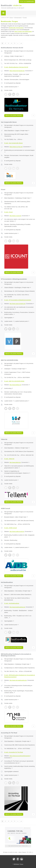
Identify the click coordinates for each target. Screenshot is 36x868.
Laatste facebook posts (11, 87)
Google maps (19, 56)
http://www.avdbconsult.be (17, 532)
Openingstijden (9, 318)
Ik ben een (27, 2)
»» (21, 43)
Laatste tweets (9, 321)
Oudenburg (18, 198)
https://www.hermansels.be (17, 71)
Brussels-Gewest (9, 517)
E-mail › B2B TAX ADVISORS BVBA (14, 381)
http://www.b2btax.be (15, 385)
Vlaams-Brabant (9, 287)
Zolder (12, 56)
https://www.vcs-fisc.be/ (16, 147)
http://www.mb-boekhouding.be (18, 680)
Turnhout (14, 369)
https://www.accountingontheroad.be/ (20, 756)
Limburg (7, 56)
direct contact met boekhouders (23, 31)
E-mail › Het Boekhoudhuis (12, 603)
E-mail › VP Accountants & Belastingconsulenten (18, 300)
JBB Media (16, 864)
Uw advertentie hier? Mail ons (18, 846)
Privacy (22, 864)
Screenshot (29, 71)
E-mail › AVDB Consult (11, 528)
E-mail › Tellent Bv (9, 459)
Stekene (17, 448)
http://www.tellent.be (15, 462)
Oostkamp (18, 664)
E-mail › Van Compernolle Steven (13, 143)
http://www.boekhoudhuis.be (17, 607)
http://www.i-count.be (15, 216)
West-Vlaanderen (9, 131)
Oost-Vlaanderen (9, 448)
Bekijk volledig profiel (14, 115)
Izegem (17, 131)
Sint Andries (19, 591)
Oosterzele (18, 741)
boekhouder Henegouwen (16, 28)
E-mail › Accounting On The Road (14, 752)
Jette (16, 517)
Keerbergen (18, 287)
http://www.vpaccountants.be (17, 304)
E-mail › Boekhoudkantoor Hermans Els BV (16, 67)
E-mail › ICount (8, 212)
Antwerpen (7, 369)
